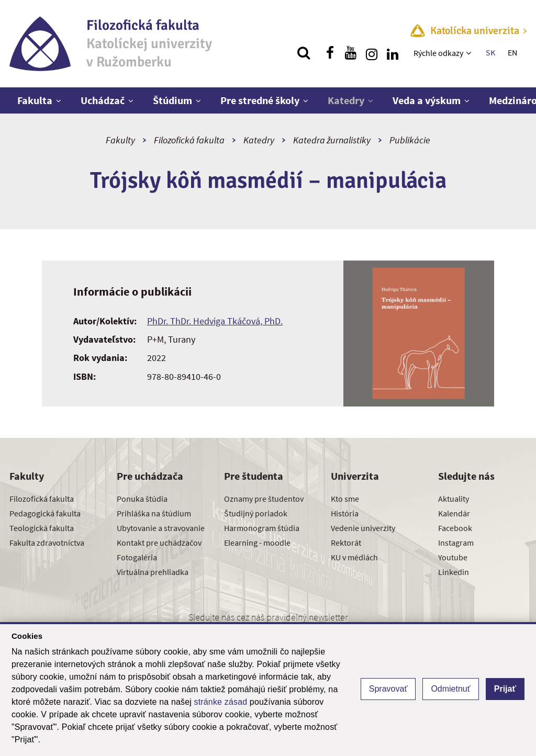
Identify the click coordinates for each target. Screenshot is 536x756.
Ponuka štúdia (142, 499)
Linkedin (454, 572)
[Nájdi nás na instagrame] (372, 53)
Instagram (456, 543)
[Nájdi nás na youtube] (351, 53)
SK (490, 52)
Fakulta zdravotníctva (47, 543)
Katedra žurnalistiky (332, 140)
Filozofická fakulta (189, 140)
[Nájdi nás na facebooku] (330, 53)
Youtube (453, 557)
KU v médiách (354, 557)
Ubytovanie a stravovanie (161, 528)
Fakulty (120, 140)
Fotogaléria (137, 557)
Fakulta (35, 100)
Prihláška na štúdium (154, 513)
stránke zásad (221, 702)
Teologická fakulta (42, 528)
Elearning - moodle (257, 543)
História (345, 513)
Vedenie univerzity (363, 528)
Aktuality (454, 499)
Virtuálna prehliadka (153, 572)
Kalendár (454, 513)
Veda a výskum (427, 100)
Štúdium (172, 100)
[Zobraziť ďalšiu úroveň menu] (470, 53)
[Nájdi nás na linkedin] (393, 53)
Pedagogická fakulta (45, 513)
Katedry (346, 100)
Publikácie (410, 140)
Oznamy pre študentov (264, 499)
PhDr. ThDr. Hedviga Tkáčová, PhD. (215, 321)
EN (512, 52)
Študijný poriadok (256, 513)
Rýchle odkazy (438, 53)
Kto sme (345, 499)
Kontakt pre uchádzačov (159, 543)
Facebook (455, 528)
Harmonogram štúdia (262, 528)
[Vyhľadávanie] (304, 53)
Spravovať (388, 689)
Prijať (505, 689)
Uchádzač (103, 100)
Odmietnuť (450, 689)
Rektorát (346, 543)
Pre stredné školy (260, 100)
